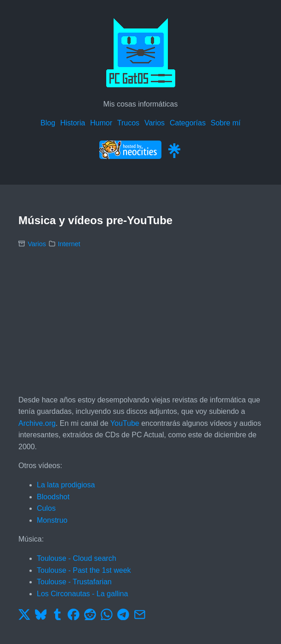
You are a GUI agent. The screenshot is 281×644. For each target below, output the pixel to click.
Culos (46, 508)
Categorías (188, 123)
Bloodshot (53, 497)
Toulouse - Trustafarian (74, 582)
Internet (69, 244)
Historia (73, 123)
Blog (48, 123)
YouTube (125, 423)
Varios (155, 123)
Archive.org (37, 423)
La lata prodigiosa (66, 485)
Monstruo (52, 520)
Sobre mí (226, 123)
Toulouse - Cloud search (77, 558)
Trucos (128, 123)
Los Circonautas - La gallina (82, 594)
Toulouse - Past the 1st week (84, 570)
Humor (101, 123)
